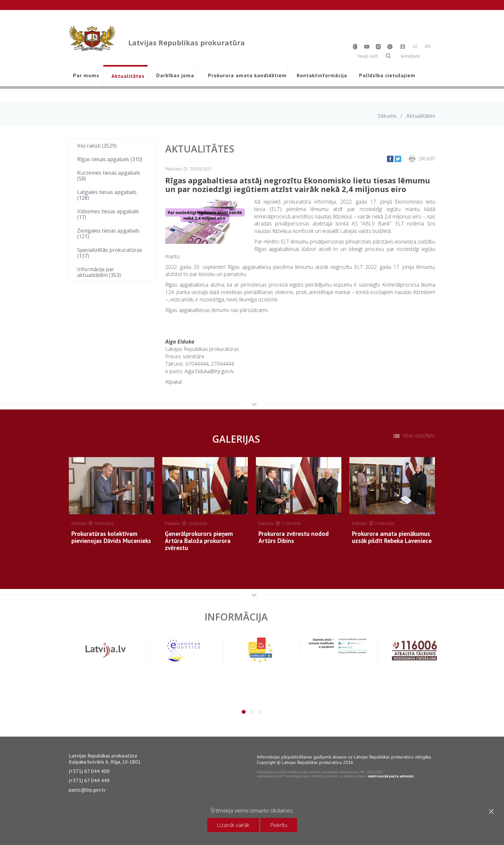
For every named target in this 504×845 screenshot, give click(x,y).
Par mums (86, 75)
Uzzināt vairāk (233, 825)
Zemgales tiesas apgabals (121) (108, 234)
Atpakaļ (174, 382)
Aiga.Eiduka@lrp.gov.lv (209, 371)
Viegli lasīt (368, 56)
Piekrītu (279, 825)
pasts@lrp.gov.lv (87, 790)
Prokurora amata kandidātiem (246, 75)
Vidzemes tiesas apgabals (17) (108, 214)
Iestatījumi (410, 56)
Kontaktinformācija (322, 75)
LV (415, 46)
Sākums (387, 116)
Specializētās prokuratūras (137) (110, 253)
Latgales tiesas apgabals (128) (107, 195)
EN (428, 46)
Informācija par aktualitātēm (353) (99, 272)
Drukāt (427, 159)
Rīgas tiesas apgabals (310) (110, 159)
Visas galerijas (419, 436)
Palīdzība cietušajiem (387, 75)
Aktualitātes (128, 76)
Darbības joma (175, 75)
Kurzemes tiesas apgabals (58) (109, 176)
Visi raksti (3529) (97, 146)
